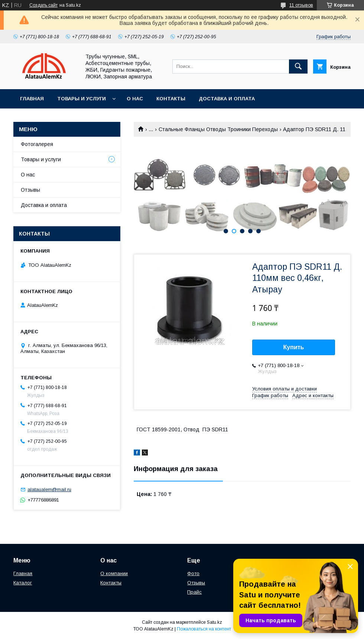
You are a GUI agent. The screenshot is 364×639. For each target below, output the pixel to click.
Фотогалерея (37, 144)
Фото (193, 573)
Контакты (171, 99)
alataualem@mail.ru (49, 489)
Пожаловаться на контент (204, 629)
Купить (294, 347)
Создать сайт (43, 5)
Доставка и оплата (227, 99)
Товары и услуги (82, 99)
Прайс (194, 592)
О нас (135, 99)
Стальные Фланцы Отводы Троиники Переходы (218, 129)
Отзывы (30, 190)
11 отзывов (301, 5)
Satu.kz (214, 622)
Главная (32, 99)
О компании (114, 573)
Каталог (23, 583)
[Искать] (298, 67)
